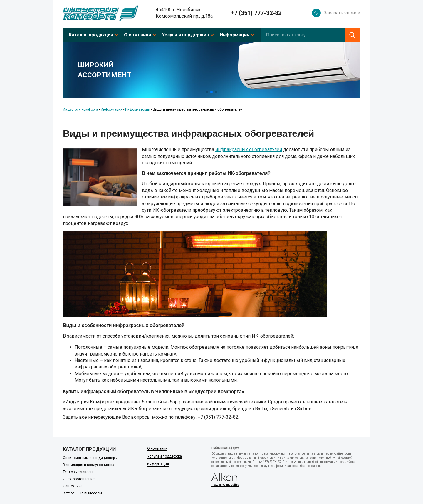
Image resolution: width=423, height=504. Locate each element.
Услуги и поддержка (185, 35)
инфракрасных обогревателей (249, 150)
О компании (137, 35)
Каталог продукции (91, 35)
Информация (235, 35)
